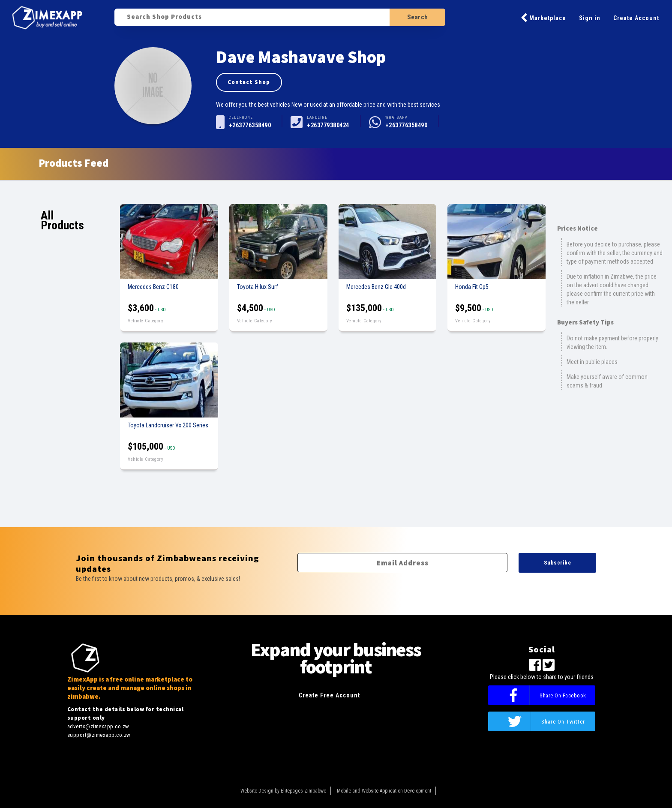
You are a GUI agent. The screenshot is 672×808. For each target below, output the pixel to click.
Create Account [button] (636, 18)
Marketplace (543, 18)
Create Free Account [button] (329, 695)
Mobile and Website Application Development (384, 791)
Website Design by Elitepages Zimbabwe (283, 791)
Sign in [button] (590, 18)
